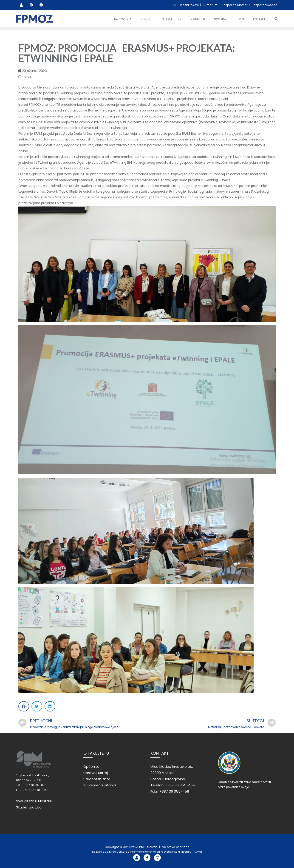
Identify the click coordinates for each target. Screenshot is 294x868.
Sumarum (211, 5)
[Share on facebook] (24, 706)
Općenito (91, 767)
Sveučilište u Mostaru (34, 801)
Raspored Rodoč (264, 5)
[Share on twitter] (37, 706)
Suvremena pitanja (100, 785)
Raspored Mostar (235, 5)
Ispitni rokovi (190, 5)
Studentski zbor (29, 807)
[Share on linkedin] (50, 706)
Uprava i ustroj (96, 773)
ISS (174, 5)
